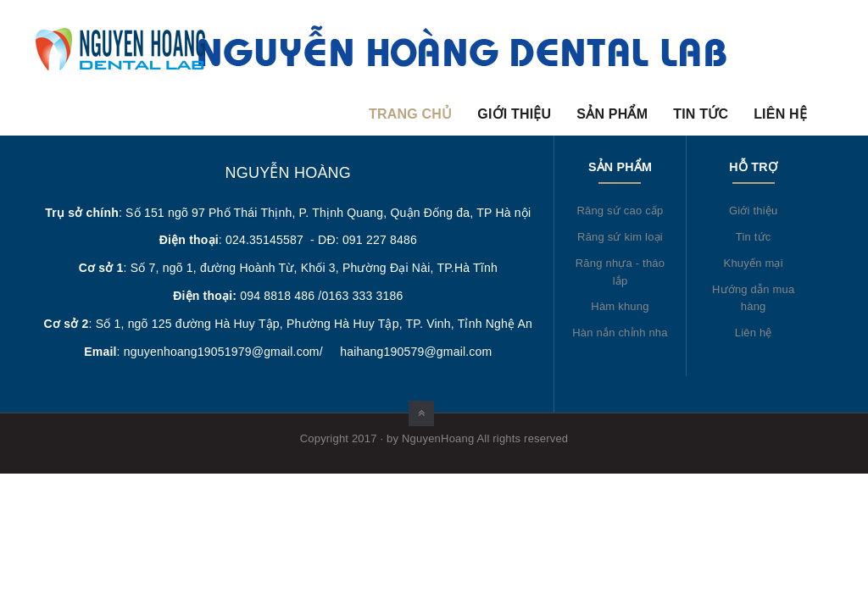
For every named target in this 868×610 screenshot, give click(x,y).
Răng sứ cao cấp (620, 211)
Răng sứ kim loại (620, 237)
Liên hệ (780, 114)
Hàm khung (620, 306)
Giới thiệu (514, 114)
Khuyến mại (754, 263)
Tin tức (701, 114)
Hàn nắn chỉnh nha (620, 333)
